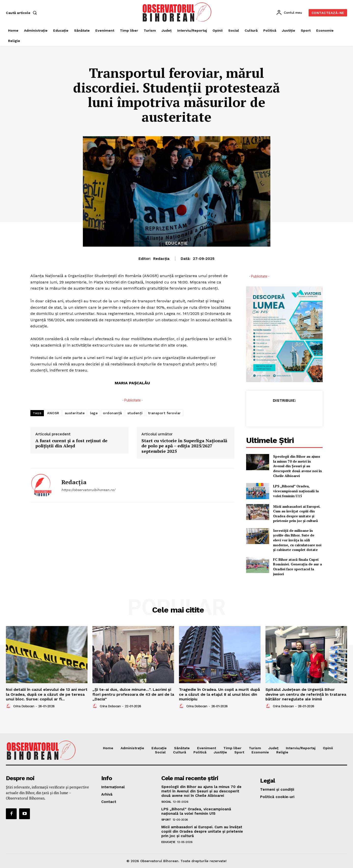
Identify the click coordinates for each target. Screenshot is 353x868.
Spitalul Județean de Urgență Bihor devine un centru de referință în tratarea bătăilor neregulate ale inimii (306, 694)
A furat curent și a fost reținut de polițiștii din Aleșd (71, 443)
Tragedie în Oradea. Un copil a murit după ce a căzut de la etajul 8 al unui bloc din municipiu (219, 694)
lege (94, 413)
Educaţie (177, 243)
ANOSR (53, 413)
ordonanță (113, 413)
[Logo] (177, 12)
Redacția (161, 259)
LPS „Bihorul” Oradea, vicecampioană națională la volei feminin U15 (296, 491)
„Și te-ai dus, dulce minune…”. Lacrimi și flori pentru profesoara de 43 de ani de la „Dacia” (133, 694)
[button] (22, 13)
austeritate (75, 413)
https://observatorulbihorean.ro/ (88, 490)
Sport (166, 820)
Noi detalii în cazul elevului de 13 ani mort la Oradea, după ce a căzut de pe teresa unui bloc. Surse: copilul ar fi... (47, 694)
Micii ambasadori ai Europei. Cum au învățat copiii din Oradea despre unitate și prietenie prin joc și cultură (297, 514)
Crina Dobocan (24, 706)
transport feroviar (164, 413)
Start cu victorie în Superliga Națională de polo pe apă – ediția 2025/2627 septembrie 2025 (184, 446)
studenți (135, 413)
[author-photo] (9, 706)
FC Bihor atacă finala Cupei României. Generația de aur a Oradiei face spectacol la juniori (297, 567)
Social (166, 802)
